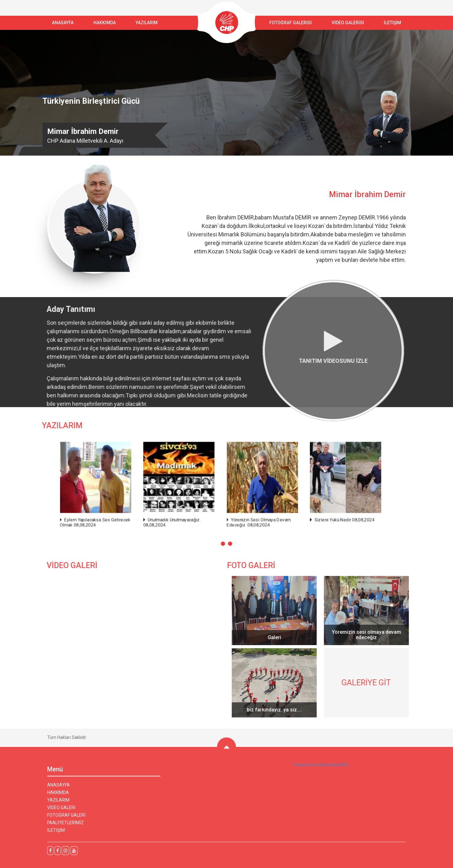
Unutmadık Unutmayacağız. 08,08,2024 (182, 517)
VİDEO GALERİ (61, 812)
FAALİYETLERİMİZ (65, 827)
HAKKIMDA (58, 797)
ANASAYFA (63, 23)
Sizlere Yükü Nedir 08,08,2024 (322, 515)
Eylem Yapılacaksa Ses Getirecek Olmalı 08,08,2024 (120, 517)
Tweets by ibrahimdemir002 (321, 769)
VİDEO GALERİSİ (348, 23)
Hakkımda (105, 23)
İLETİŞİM (392, 23)
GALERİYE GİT (371, 683)
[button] (224, 534)
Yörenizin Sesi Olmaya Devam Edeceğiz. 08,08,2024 (252, 517)
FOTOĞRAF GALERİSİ (291, 23)
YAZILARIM (147, 23)
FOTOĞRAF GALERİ (66, 820)
